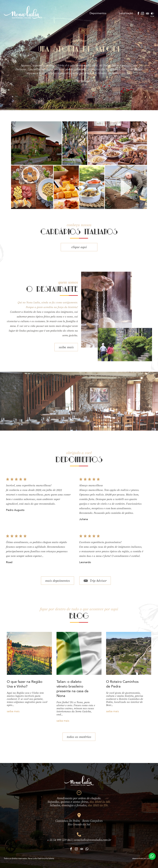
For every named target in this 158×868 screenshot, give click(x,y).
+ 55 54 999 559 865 (59, 847)
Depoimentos (98, 13)
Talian (83, 13)
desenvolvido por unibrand (143, 859)
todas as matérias (79, 744)
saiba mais (59, 347)
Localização (126, 13)
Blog (113, 13)
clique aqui (79, 255)
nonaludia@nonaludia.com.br (92, 847)
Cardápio (70, 13)
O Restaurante (52, 13)
